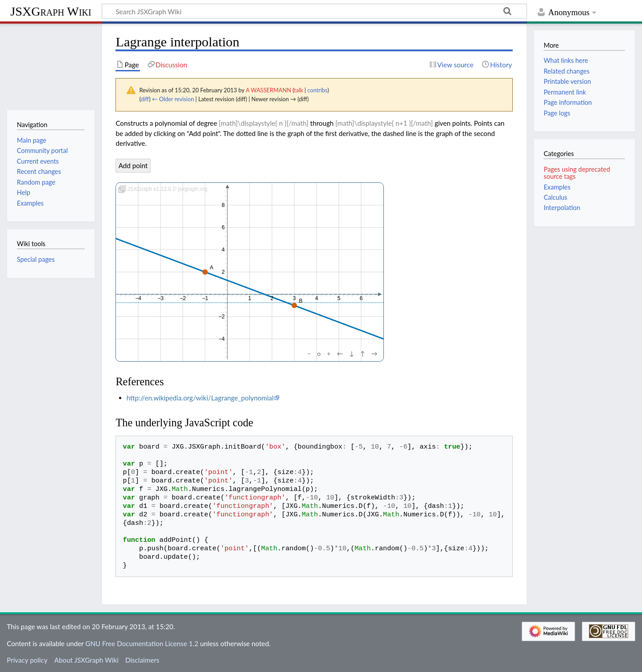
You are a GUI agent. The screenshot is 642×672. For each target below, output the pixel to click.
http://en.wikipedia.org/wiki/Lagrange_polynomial (200, 398)
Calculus (555, 197)
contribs (317, 90)
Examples (557, 187)
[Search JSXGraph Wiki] (314, 11)
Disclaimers (142, 660)
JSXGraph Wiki (51, 11)
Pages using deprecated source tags (577, 173)
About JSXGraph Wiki (86, 660)
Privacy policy (27, 660)
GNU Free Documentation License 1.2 (142, 643)
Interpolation (562, 208)
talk (298, 90)
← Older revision (173, 99)
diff (145, 99)
